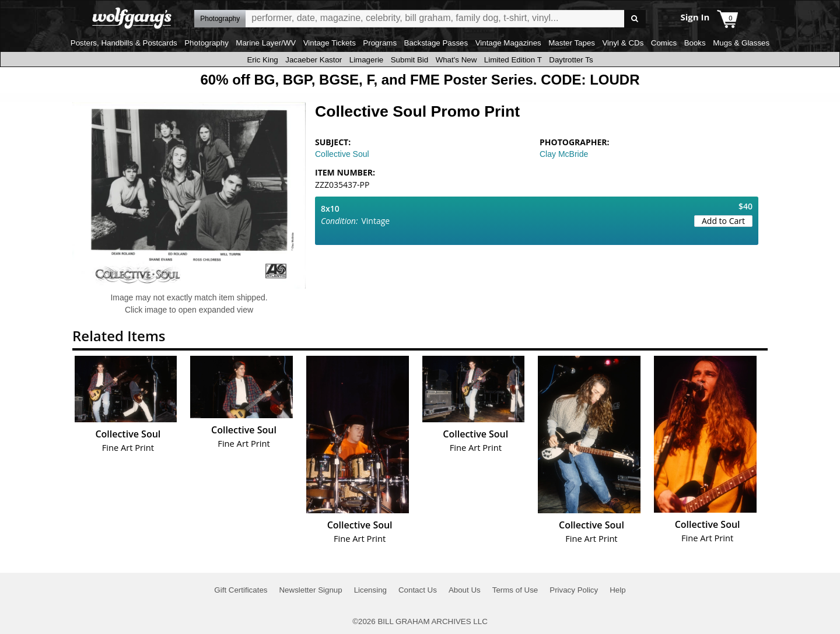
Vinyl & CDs (623, 43)
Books (695, 43)
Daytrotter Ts (571, 60)
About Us (465, 590)
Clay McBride (564, 154)
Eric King (262, 60)
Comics (664, 43)
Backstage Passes (436, 43)
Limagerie (367, 60)
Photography (206, 43)
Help (617, 590)
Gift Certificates (241, 590)
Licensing (370, 590)
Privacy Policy (574, 590)
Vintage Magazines (508, 43)
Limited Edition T (513, 60)
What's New (456, 60)
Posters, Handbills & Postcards (124, 43)
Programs (380, 43)
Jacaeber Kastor (314, 60)
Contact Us (418, 590)
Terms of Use (515, 590)
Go (635, 19)
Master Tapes (572, 43)
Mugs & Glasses (741, 43)
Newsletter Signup (310, 590)
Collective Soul (342, 154)
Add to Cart (723, 221)
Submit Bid (409, 60)
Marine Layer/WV (266, 43)
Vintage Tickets (330, 43)
